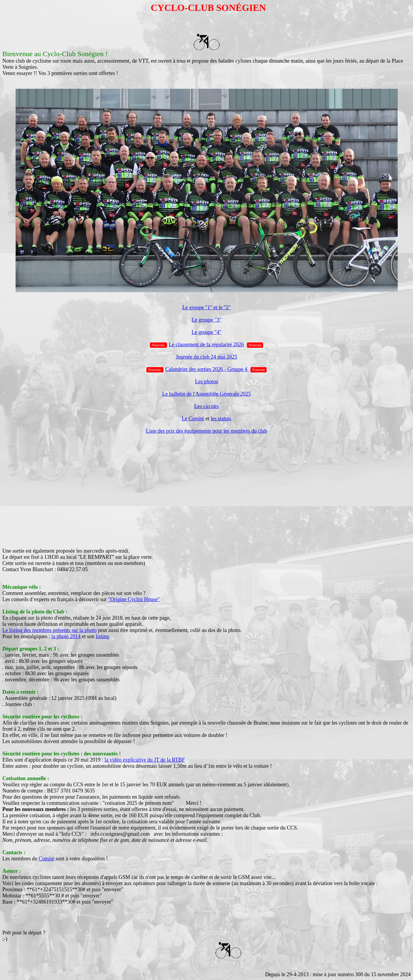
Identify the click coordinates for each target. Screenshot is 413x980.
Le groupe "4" (207, 332)
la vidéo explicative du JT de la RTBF (145, 760)
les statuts (221, 419)
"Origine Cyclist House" (134, 599)
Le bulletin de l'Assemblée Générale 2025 (207, 394)
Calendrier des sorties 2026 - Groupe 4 (207, 369)
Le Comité (193, 419)
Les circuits (206, 406)
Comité (46, 859)
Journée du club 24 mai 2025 (206, 357)
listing (102, 636)
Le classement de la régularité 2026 (206, 344)
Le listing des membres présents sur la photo (49, 630)
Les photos (206, 382)
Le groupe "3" (207, 320)
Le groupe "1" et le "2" (206, 307)
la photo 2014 (66, 636)
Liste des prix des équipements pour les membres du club (206, 431)
